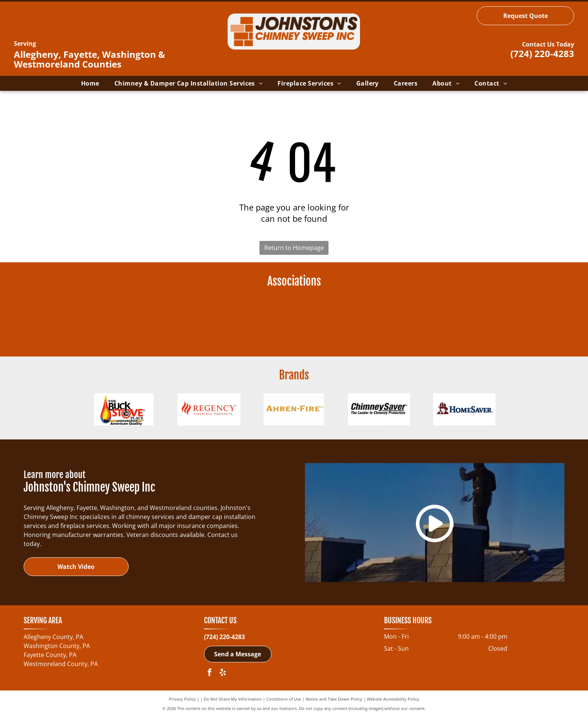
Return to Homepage (294, 248)
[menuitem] (90, 83)
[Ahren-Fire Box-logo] (294, 418)
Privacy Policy (182, 710)
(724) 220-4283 (542, 53)
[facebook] (210, 685)
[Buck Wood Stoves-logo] (124, 418)
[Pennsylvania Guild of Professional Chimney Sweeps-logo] (366, 323)
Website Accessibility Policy (393, 710)
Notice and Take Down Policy (334, 710)
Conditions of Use (284, 710)
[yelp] (223, 685)
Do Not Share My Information (233, 710)
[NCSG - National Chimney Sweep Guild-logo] (222, 323)
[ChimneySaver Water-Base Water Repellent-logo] (379, 418)
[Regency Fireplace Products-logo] (209, 418)
